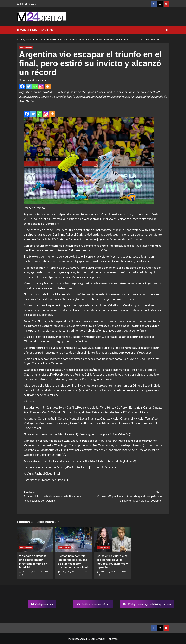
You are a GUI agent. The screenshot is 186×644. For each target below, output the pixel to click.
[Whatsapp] (35, 86)
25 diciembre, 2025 (41, 572)
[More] (48, 86)
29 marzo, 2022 (42, 80)
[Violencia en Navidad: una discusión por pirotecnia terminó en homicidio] (35, 539)
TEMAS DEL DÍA (27, 30)
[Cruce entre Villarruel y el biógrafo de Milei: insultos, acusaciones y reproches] (112, 539)
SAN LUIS (47, 30)
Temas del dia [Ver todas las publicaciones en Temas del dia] (26, 48)
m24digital (27, 80)
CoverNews (94, 639)
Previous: (58, 497)
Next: (128, 497)
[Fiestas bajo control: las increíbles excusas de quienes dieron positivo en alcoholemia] (74, 539)
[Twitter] (29, 86)
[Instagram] (41, 86)
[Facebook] (22, 86)
